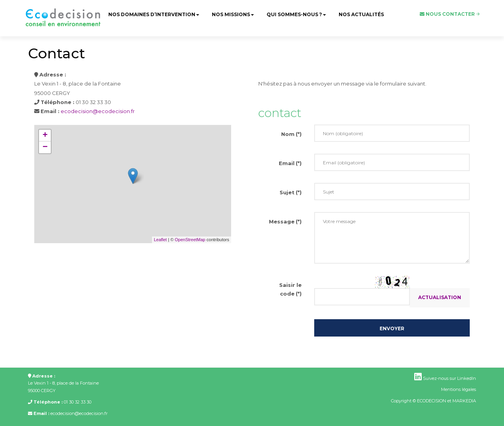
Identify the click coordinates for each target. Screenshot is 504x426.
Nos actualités (361, 14)
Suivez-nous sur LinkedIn (445, 378)
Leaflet (160, 240)
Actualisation (440, 297)
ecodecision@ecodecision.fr (98, 111)
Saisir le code (290, 289)
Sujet (291, 192)
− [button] (45, 147)
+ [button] (45, 136)
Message (285, 221)
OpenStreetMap (190, 240)
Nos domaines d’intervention (154, 14)
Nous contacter (447, 14)
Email (290, 163)
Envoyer (392, 328)
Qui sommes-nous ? (296, 14)
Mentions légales (459, 389)
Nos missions (233, 14)
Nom (291, 134)
